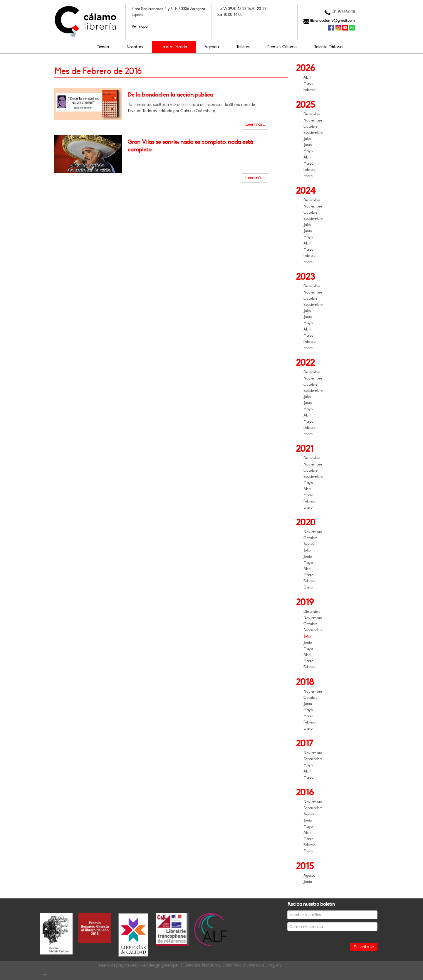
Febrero (309, 90)
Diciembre (312, 114)
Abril (307, 77)
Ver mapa (140, 26)
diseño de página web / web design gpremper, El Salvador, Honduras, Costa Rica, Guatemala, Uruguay (190, 965)
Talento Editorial (329, 47)
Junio (308, 145)
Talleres (243, 47)
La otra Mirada (174, 47)
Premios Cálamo (282, 47)
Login (44, 974)
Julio (307, 139)
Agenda (212, 47)
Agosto (309, 544)
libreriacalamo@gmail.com (333, 21)
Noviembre (313, 120)
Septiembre (313, 133)
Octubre (310, 126)
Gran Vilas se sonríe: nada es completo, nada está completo (190, 146)
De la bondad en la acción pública (170, 95)
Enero (308, 176)
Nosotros (135, 47)
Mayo (308, 151)
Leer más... (255, 124)
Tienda (103, 47)
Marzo (308, 84)
